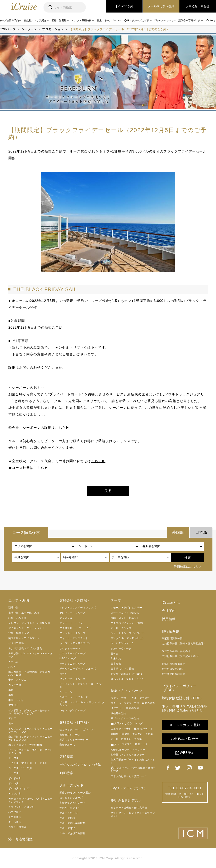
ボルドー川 (15, 778)
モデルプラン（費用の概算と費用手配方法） (133, 770)
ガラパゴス (15, 685)
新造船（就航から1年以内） (127, 674)
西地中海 (14, 608)
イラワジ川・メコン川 (21, 807)
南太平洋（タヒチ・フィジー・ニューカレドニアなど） (30, 738)
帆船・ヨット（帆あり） (125, 618)
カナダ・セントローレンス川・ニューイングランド (30, 800)
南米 (11, 690)
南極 (11, 695)
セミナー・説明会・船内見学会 (129, 808)
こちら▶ (62, 428)
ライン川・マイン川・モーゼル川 (28, 763)
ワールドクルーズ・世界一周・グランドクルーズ (30, 751)
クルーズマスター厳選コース (129, 744)
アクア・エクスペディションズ (78, 608)
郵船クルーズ (67, 745)
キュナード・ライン (71, 623)
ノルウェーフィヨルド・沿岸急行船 (29, 623)
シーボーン (29, 29)
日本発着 (116, 664)
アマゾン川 (15, 794)
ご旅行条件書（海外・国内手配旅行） (184, 643)
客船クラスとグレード (73, 803)
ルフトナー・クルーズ (73, 654)
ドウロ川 (14, 783)
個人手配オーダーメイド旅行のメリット (133, 761)
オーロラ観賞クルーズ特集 (126, 739)
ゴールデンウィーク (122, 643)
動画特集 (66, 773)
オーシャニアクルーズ (73, 664)
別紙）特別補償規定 (174, 664)
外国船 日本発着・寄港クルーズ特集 (132, 734)
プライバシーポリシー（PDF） (179, 688)
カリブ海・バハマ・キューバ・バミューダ (30, 655)
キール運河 (15, 822)
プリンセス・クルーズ (73, 679)
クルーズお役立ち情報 (73, 833)
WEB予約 (185, 753)
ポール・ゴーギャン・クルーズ (78, 669)
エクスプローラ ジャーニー (76, 628)
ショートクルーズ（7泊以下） (128, 633)
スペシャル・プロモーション (128, 679)
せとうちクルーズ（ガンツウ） (78, 729)
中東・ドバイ (16, 700)
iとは (171, 602)
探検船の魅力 (119, 713)
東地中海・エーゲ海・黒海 (24, 613)
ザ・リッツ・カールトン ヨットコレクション (82, 704)
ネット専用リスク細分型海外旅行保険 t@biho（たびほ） (184, 708)
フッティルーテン (70, 648)
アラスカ (14, 662)
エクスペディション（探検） (128, 623)
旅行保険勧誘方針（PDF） (183, 698)
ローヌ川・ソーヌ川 (20, 768)
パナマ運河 (15, 812)
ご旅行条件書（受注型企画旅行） (181, 656)
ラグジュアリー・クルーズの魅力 (130, 698)
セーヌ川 (14, 773)
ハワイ (12, 667)
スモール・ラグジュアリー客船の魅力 (133, 703)
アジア (12, 718)
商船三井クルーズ (70, 735)
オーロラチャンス (121, 628)
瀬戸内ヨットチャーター (74, 740)
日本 (11, 724)
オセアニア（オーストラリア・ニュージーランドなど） (30, 730)
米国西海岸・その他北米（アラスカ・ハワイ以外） (30, 673)
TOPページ (8, 29)
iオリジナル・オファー (128, 750)
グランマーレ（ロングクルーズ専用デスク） (133, 814)
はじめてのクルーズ (71, 798)
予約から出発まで (70, 808)
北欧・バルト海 (17, 618)
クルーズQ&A (68, 828)
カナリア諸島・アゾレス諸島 (25, 648)
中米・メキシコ (17, 680)
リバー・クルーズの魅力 (125, 718)
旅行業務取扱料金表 (174, 674)
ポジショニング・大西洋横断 (25, 745)
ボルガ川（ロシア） (20, 789)
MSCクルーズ (68, 659)
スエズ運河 (15, 817)
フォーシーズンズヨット (74, 638)
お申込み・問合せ (185, 739)
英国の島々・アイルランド (24, 638)
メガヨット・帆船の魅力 (125, 708)
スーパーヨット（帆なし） (126, 613)
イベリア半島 (16, 643)
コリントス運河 (17, 827)
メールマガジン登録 (185, 725)
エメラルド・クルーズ (73, 633)
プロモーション (53, 29)
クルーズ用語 (67, 818)
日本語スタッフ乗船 (122, 669)
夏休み (115, 654)
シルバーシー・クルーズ (74, 697)
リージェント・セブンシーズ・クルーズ (82, 685)
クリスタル (66, 618)
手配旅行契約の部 (172, 638)
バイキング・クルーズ (73, 710)
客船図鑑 (66, 757)
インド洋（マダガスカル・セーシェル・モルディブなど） (29, 712)
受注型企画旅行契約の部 (176, 651)
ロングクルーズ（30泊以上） (128, 638)
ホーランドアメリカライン (75, 643)
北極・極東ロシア (19, 633)
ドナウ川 (14, 758)
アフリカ (14, 705)
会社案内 (169, 611)
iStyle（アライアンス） (129, 788)
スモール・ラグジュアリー (126, 608)
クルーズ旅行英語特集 (73, 823)
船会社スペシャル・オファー (128, 755)
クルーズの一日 (69, 813)
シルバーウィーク (121, 648)
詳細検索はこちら (186, 566)
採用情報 (169, 619)
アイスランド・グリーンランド (27, 628)
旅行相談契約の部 (172, 669)
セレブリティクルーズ (73, 613)
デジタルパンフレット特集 (80, 765)
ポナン (63, 674)
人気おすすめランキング (127, 724)
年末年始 (116, 659)
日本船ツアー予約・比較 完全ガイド (132, 729)
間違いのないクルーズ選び (75, 793)
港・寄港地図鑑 (20, 839)
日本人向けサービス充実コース (129, 776)
